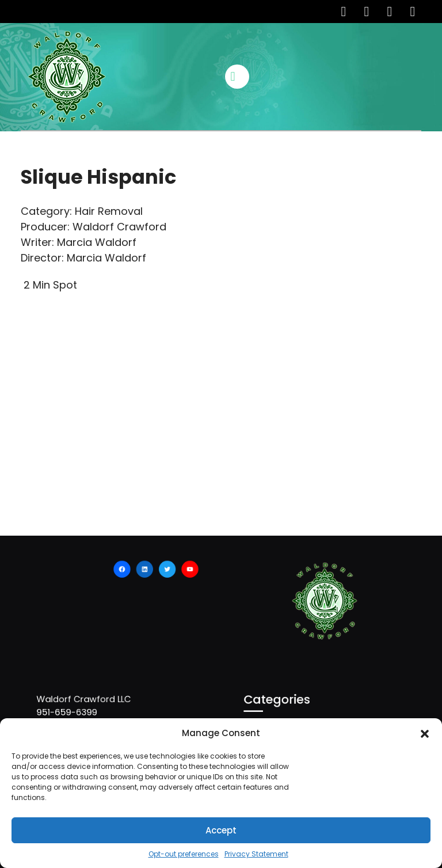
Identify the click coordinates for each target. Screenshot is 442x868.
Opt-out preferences (184, 854)
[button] (425, 733)
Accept (221, 830)
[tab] (239, 77)
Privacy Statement (256, 854)
